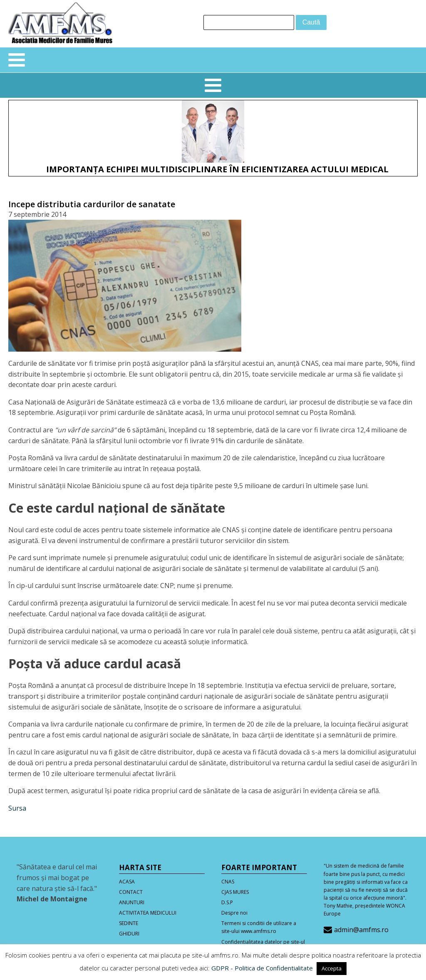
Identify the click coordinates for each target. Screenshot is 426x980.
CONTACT (131, 892)
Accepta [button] (332, 968)
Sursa (17, 808)
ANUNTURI (132, 902)
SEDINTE (129, 923)
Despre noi (234, 913)
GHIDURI (129, 934)
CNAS (228, 882)
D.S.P (227, 902)
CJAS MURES (235, 892)
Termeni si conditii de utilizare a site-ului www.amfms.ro (259, 927)
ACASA (127, 882)
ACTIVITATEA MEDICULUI (148, 913)
